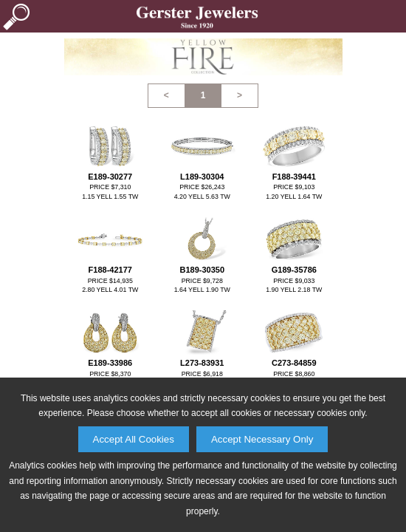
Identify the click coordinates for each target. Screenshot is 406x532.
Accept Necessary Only (262, 439)
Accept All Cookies (134, 439)
